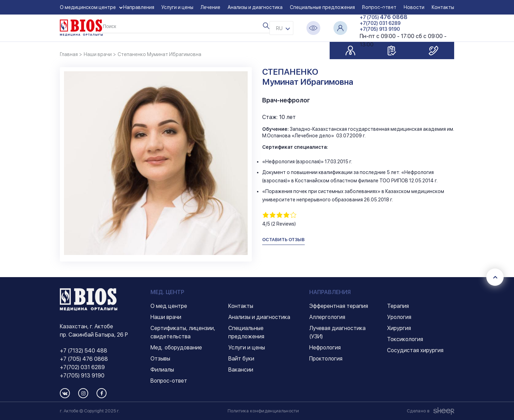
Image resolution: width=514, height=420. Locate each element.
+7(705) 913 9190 (380, 29)
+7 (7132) (383, 11)
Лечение (210, 7)
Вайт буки (241, 359)
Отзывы (160, 359)
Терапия (398, 306)
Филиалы (162, 370)
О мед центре (169, 306)
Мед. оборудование (176, 348)
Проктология (326, 359)
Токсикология (405, 339)
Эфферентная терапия (339, 306)
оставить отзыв (283, 240)
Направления (139, 7)
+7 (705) (384, 17)
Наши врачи (166, 317)
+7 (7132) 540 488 (84, 351)
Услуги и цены (177, 7)
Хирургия (399, 328)
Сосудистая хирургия (415, 350)
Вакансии (241, 370)
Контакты (241, 306)
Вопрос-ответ (169, 381)
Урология (399, 317)
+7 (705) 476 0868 (84, 359)
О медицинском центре (88, 7)
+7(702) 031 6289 (380, 23)
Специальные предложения (322, 7)
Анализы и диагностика (255, 7)
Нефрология (325, 348)
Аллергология (327, 317)
